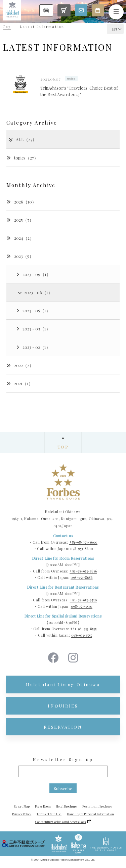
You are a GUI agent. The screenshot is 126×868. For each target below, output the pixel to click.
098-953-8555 (82, 635)
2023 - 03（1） (33, 329)
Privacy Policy (22, 814)
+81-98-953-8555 (83, 629)
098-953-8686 (81, 578)
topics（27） (22, 158)
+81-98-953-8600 (83, 542)
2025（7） (20, 220)
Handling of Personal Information (90, 814)
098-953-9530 (82, 606)
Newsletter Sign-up (63, 759)
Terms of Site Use (49, 814)
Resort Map (22, 806)
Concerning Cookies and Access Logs (60, 822)
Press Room (43, 806)
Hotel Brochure (66, 806)
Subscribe (63, 788)
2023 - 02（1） (33, 347)
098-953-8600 (81, 549)
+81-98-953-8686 (83, 571)
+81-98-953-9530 (83, 600)
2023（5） (20, 256)
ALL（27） (22, 139)
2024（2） (20, 238)
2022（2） (20, 365)
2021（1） (20, 383)
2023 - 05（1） (33, 310)
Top (7, 27)
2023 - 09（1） (34, 274)
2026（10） (21, 202)
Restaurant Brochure (97, 806)
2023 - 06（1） (35, 292)
